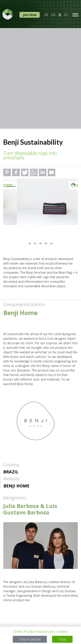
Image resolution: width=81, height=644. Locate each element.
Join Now (30, 15)
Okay (62, 639)
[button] (7, 172)
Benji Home (16, 486)
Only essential (30, 639)
